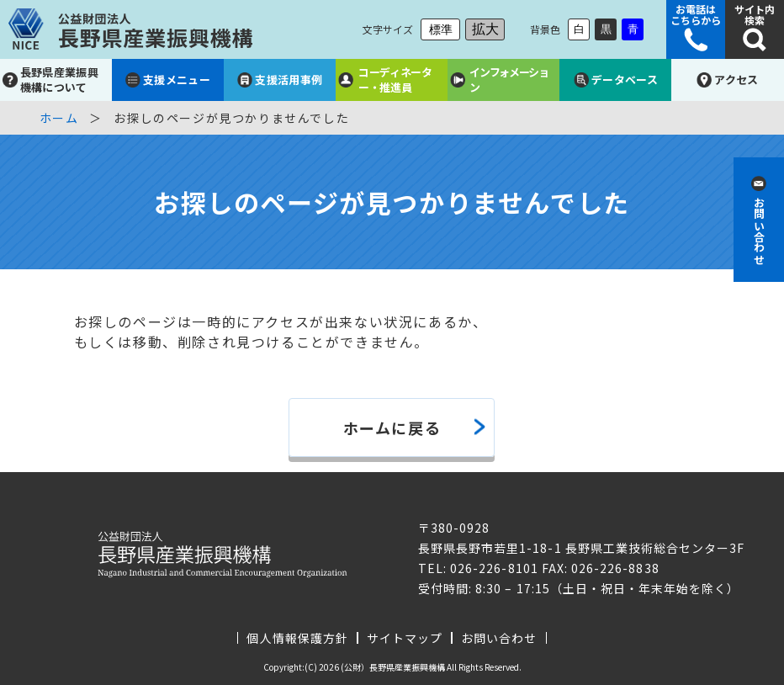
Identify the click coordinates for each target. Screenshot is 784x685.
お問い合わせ (499, 638)
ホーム (59, 118)
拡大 (485, 29)
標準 (441, 29)
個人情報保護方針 (297, 638)
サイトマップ (405, 638)
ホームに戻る (392, 427)
